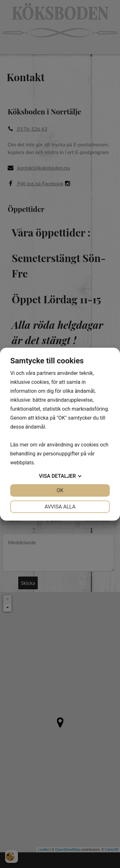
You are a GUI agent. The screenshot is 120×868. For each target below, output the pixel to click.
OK (60, 490)
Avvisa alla (60, 507)
